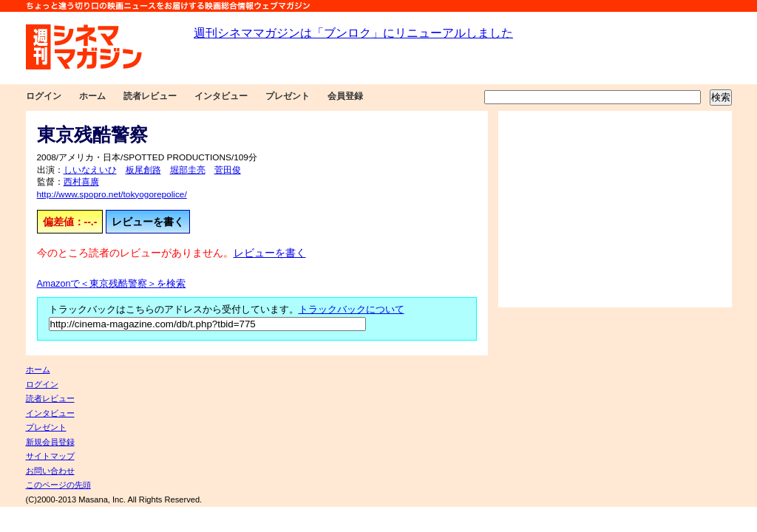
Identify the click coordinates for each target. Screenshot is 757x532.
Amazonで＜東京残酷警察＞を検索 (112, 284)
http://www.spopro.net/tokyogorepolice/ (112, 194)
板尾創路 (143, 170)
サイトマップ (50, 456)
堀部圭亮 (188, 170)
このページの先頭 (58, 485)
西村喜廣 (81, 182)
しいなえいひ (90, 170)
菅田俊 (228, 170)
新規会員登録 (50, 442)
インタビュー (221, 96)
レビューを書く (148, 222)
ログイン (44, 96)
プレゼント (288, 96)
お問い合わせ (50, 471)
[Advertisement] (615, 209)
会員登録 (345, 96)
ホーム (92, 96)
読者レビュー (150, 96)
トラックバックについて (352, 310)
